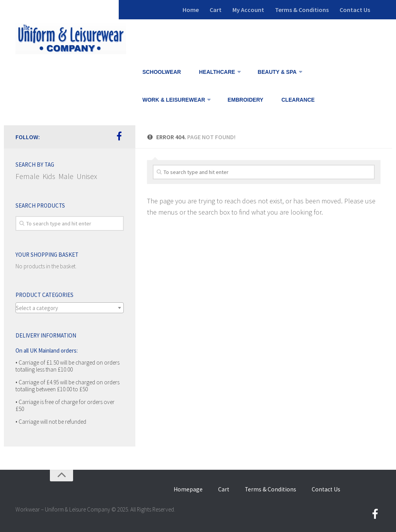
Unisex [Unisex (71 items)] (87, 176)
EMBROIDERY (246, 100)
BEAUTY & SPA (276, 72)
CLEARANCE (297, 100)
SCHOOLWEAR (162, 72)
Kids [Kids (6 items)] (49, 176)
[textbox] (70, 308)
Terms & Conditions (302, 10)
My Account (248, 10)
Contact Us (355, 10)
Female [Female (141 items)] (27, 176)
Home (191, 10)
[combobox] (70, 308)
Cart (216, 10)
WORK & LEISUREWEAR (174, 100)
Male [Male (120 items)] (66, 176)
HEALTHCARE (216, 72)
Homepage (194, 489)
